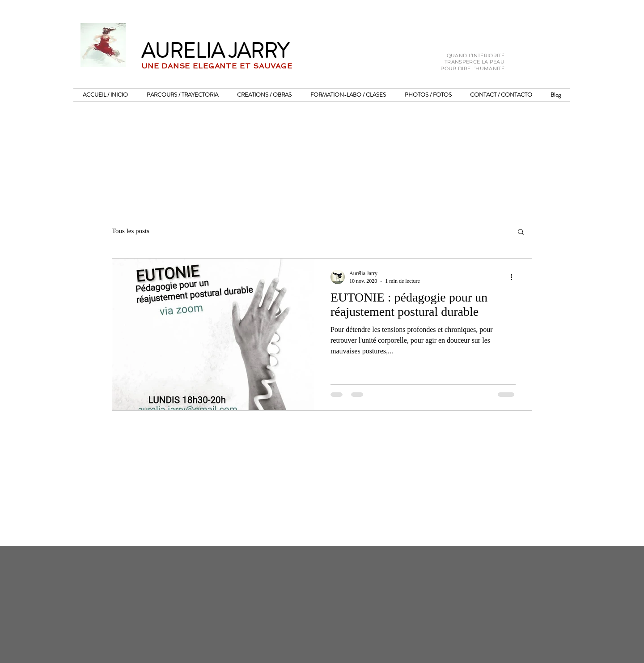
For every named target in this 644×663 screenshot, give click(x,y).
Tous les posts (131, 231)
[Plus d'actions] (514, 277)
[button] (521, 232)
